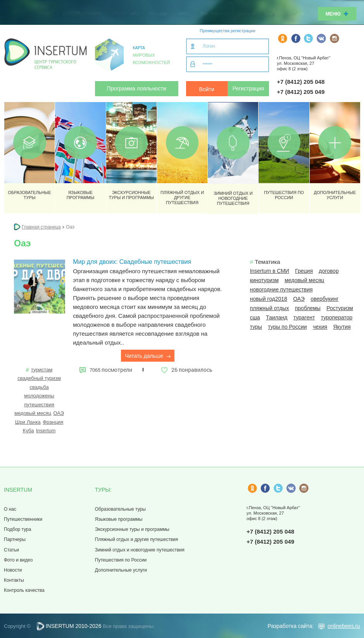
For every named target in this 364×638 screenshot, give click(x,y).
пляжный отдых (270, 308)
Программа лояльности (137, 88)
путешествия (39, 405)
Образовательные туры (120, 509)
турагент (304, 317)
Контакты (14, 580)
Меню (337, 14)
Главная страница (41, 227)
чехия (320, 327)
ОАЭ (59, 413)
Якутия (342, 327)
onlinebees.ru (344, 626)
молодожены (39, 396)
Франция (53, 422)
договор (329, 271)
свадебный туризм (39, 378)
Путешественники (23, 519)
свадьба (39, 387)
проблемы (308, 308)
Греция (304, 271)
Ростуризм (340, 308)
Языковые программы (119, 519)
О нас (10, 509)
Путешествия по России (121, 560)
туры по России (287, 327)
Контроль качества (24, 590)
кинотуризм (264, 280)
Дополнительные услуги (121, 570)
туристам (42, 370)
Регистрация (248, 88)
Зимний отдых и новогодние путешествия (140, 550)
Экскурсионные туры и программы (132, 529)
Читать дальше (148, 356)
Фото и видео (18, 560)
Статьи (11, 550)
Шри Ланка (28, 422)
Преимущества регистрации (228, 31)
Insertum (46, 431)
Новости (13, 570)
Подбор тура (17, 529)
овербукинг (324, 299)
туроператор (337, 317)
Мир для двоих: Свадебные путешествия (132, 262)
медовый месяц (33, 413)
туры (256, 327)
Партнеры (15, 539)
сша (255, 317)
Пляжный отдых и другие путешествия (136, 539)
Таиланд (277, 317)
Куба (28, 431)
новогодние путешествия (281, 290)
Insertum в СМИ (270, 271)
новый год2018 (269, 299)
